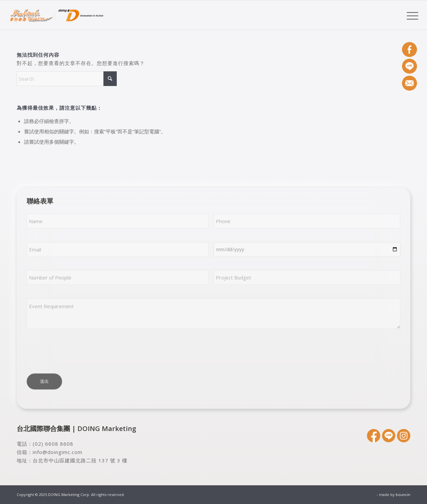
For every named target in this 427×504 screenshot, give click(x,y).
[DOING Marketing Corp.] (57, 15)
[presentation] (77, 352)
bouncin (403, 494)
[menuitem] (410, 15)
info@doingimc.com (58, 452)
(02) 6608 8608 (53, 444)
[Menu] (410, 15)
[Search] (67, 79)
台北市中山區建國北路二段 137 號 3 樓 (80, 460)
